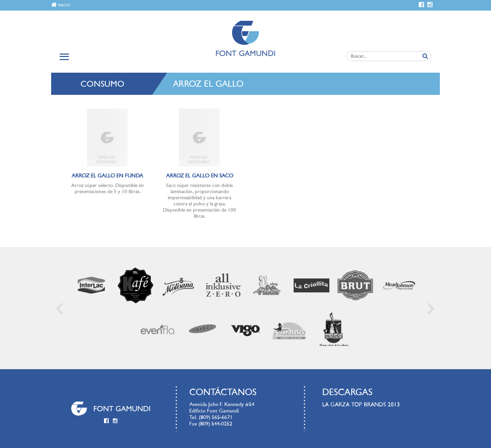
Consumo (102, 84)
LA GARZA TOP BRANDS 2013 (361, 405)
